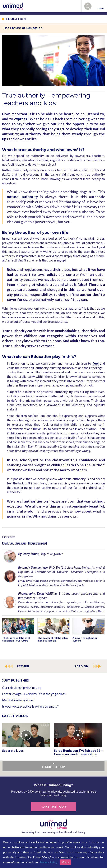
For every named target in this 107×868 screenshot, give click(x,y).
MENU (101, 6)
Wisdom (21, 543)
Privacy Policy (48, 862)
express (21, 119)
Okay (66, 862)
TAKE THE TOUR (53, 807)
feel (96, 363)
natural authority (22, 197)
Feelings (8, 543)
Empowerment (38, 543)
